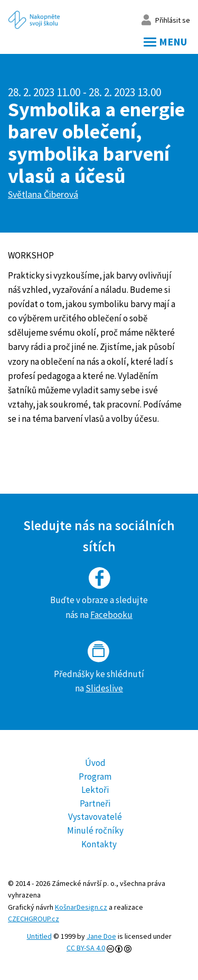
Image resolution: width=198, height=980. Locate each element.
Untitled (39, 936)
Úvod (95, 763)
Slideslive (104, 688)
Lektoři (95, 790)
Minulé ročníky (95, 830)
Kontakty (99, 844)
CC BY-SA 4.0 (86, 948)
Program (95, 776)
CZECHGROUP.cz (34, 919)
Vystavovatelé (95, 817)
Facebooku (111, 615)
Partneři (95, 803)
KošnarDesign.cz (81, 907)
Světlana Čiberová (43, 194)
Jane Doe (101, 936)
